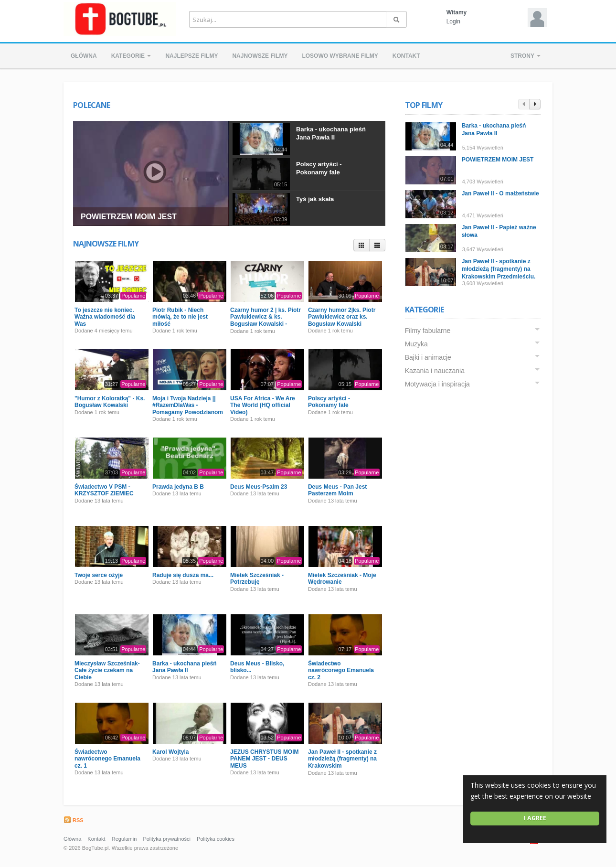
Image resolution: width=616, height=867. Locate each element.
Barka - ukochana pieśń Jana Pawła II (331, 133)
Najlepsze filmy (191, 56)
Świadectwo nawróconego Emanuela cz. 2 (341, 670)
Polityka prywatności (167, 839)
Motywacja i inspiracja (437, 384)
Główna (84, 56)
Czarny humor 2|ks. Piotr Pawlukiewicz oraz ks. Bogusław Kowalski (342, 317)
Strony (526, 56)
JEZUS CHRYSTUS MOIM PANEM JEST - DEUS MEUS (265, 759)
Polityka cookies (216, 839)
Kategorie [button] (131, 56)
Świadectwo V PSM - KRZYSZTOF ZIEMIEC (104, 490)
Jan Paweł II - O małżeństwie (500, 193)
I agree (535, 818)
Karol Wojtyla (170, 752)
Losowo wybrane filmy (340, 56)
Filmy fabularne (428, 331)
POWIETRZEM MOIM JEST (129, 217)
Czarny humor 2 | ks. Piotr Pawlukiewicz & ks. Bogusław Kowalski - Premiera (266, 320)
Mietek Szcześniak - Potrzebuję (257, 578)
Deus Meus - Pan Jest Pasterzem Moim (337, 490)
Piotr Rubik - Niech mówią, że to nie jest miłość (180, 317)
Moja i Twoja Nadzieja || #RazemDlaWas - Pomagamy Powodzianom (188, 405)
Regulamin (124, 839)
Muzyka (416, 344)
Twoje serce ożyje (99, 575)
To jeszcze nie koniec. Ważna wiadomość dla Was (105, 317)
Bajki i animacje (428, 357)
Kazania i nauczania (435, 371)
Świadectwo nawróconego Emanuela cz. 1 (107, 759)
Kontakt (406, 56)
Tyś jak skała (315, 199)
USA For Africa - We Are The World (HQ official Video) (263, 405)
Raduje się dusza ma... (183, 575)
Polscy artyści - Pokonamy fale (319, 168)
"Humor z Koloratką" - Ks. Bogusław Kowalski (110, 402)
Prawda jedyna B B (178, 487)
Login (453, 21)
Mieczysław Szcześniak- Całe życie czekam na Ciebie (107, 670)
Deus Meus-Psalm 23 (259, 487)
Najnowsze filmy (260, 56)
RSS (74, 820)
